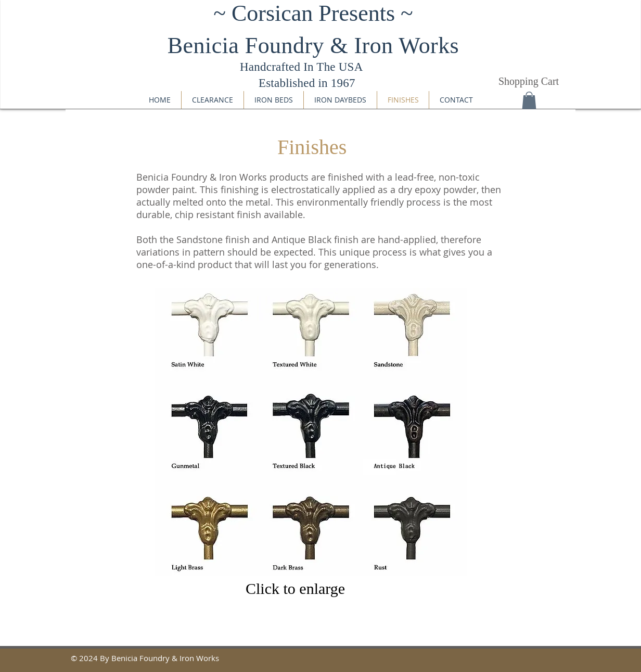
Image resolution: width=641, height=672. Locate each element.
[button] (529, 100)
